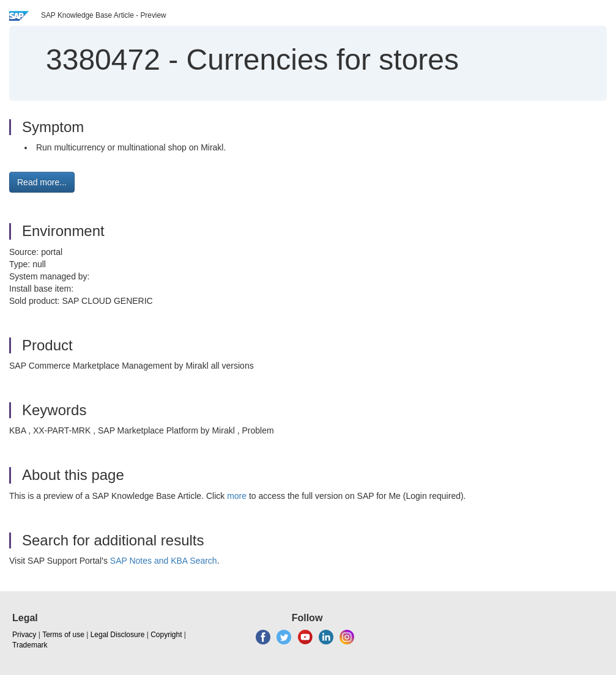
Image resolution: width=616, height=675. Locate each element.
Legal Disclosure (118, 635)
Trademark (30, 645)
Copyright (166, 635)
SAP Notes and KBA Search (164, 561)
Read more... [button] (42, 182)
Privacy (24, 635)
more (237, 496)
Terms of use (63, 635)
